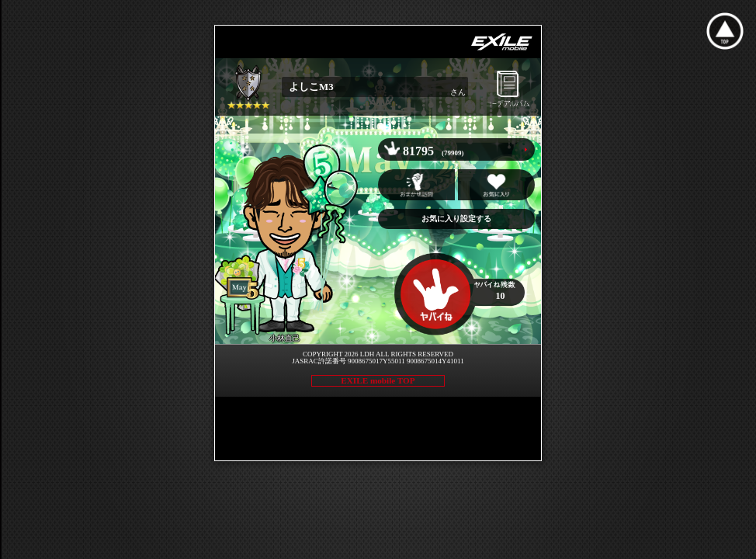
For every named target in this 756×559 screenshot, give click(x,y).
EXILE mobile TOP (378, 380)
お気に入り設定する (456, 219)
